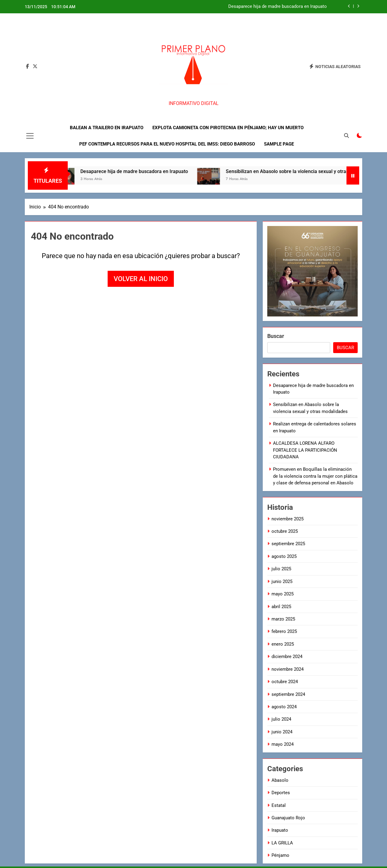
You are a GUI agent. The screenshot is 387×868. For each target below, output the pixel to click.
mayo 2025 (283, 594)
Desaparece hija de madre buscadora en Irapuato (278, 7)
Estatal (279, 805)
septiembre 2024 (288, 694)
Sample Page (279, 144)
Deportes (281, 793)
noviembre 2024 (288, 669)
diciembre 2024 (287, 657)
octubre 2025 (285, 531)
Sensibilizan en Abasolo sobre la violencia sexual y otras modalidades (308, 171)
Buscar (276, 336)
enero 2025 (283, 644)
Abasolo (280, 780)
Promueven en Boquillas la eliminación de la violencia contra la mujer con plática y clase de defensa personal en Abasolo (315, 476)
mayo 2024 (283, 744)
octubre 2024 (285, 682)
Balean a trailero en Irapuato (107, 128)
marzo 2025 (283, 619)
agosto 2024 (284, 707)
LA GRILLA (282, 843)
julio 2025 (281, 569)
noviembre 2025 (288, 519)
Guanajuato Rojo (288, 818)
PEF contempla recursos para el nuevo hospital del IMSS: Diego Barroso (167, 144)
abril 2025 (281, 607)
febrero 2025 (284, 631)
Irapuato (280, 830)
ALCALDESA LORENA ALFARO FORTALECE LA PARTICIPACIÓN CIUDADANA (305, 450)
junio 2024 (282, 732)
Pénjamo (280, 855)
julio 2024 (281, 719)
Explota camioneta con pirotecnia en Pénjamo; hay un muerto (228, 128)
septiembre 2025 (288, 544)
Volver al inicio (141, 279)
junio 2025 (282, 581)
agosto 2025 (284, 556)
